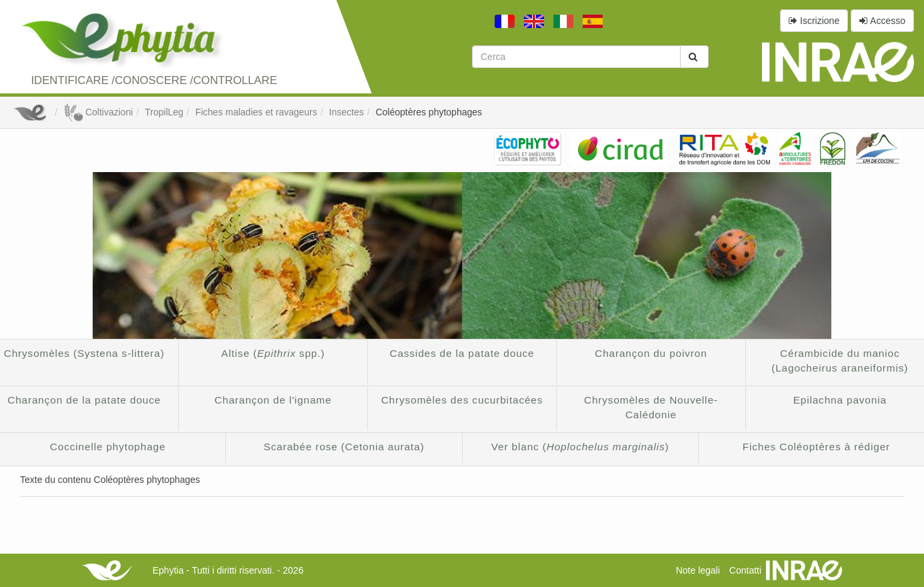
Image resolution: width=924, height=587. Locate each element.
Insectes (347, 112)
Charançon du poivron (651, 353)
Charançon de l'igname (273, 400)
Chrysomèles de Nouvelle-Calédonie (651, 407)
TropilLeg (164, 112)
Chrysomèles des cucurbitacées (462, 400)
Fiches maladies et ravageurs (256, 112)
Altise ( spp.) (273, 353)
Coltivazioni (98, 112)
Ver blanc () (580, 447)
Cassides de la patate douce (462, 353)
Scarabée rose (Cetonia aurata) (344, 447)
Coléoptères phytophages (429, 112)
